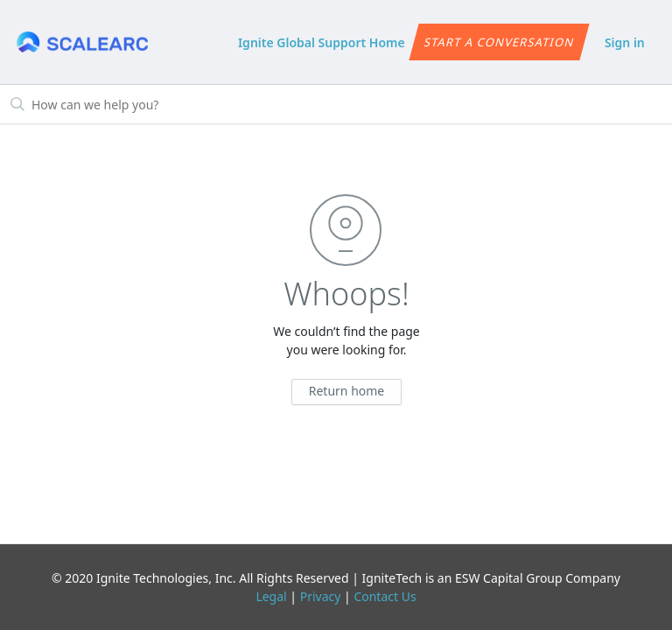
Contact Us (385, 596)
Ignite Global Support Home (322, 42)
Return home (347, 391)
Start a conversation (500, 42)
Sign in (625, 42)
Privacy (321, 596)
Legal (271, 596)
